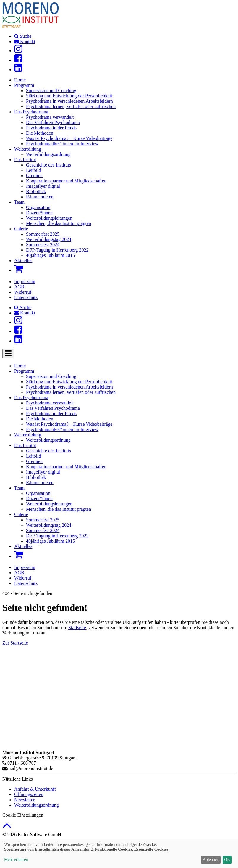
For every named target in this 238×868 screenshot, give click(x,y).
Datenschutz (26, 297)
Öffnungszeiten (29, 794)
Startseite (77, 628)
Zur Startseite (15, 643)
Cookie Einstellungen (23, 815)
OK (227, 860)
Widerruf (23, 292)
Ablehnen (211, 860)
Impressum (25, 282)
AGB (19, 287)
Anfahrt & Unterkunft (35, 789)
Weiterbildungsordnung (37, 805)
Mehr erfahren (16, 860)
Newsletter (24, 800)
